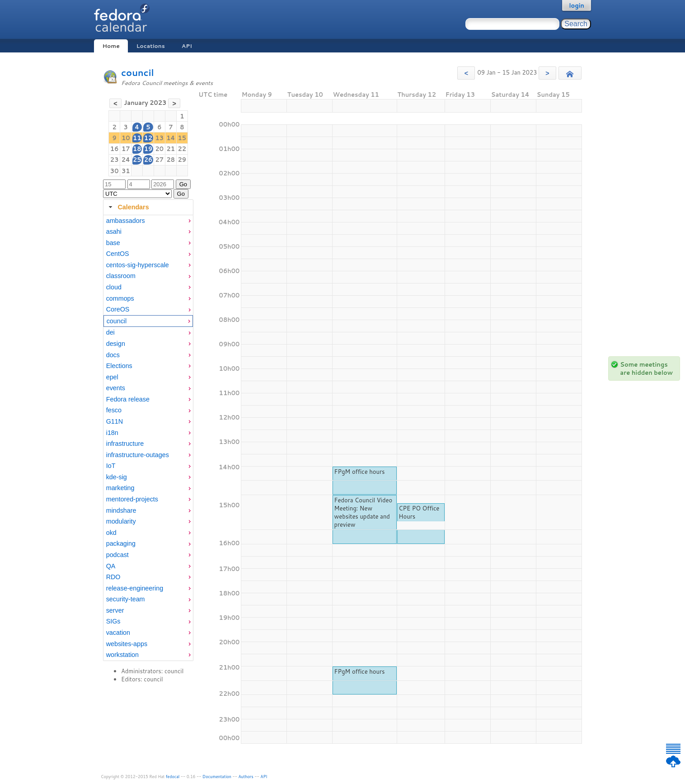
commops (120, 298)
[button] (466, 73)
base (113, 243)
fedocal (173, 777)
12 (148, 138)
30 (115, 171)
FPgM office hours (359, 472)
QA (111, 566)
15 (182, 138)
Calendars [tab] (128, 207)
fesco (114, 410)
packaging (121, 543)
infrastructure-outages (138, 455)
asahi (114, 231)
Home (111, 46)
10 (126, 138)
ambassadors (126, 221)
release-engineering (135, 588)
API (187, 46)
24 (126, 160)
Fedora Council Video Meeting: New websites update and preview (363, 512)
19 (148, 149)
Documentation (217, 777)
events (116, 388)
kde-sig (117, 477)
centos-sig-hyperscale (138, 265)
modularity (121, 521)
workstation (122, 655)
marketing (120, 488)
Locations (151, 46)
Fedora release (128, 399)
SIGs (113, 621)
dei (110, 332)
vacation (118, 633)
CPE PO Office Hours (419, 512)
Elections (119, 366)
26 (148, 160)
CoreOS (118, 309)
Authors (246, 777)
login (577, 5)
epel (112, 377)
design (116, 344)
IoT (111, 466)
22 (182, 149)
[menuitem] (148, 221)
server (115, 610)
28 (171, 160)
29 (182, 160)
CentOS (118, 254)
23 (115, 160)
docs (113, 355)
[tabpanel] (148, 438)
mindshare (121, 510)
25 (137, 160)
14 (171, 138)
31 (126, 171)
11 (137, 138)
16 (115, 149)
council (138, 73)
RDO (113, 577)
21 (171, 149)
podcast (117, 555)
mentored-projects (132, 499)
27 (159, 160)
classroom (121, 276)
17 (126, 149)
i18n (112, 433)
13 (159, 138)
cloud (114, 287)
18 (137, 149)
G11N (115, 421)
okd (111, 533)
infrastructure (125, 444)
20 (159, 149)
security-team (126, 599)
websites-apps (127, 644)
